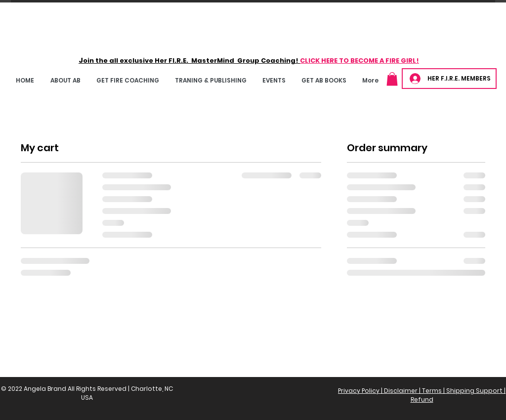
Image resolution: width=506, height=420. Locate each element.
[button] (128, 80)
